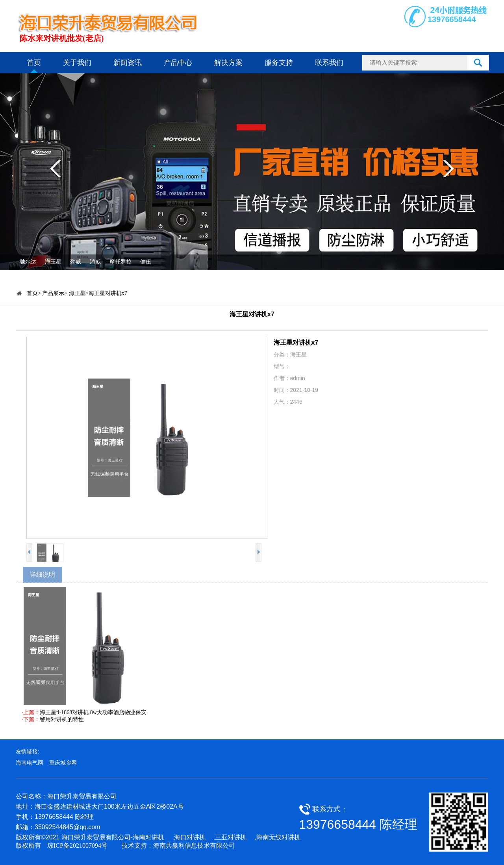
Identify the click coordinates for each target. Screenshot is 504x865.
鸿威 (95, 262)
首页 (34, 63)
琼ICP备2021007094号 (77, 846)
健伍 (146, 262)
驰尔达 (28, 262)
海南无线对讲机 (278, 837)
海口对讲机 (190, 837)
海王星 (53, 262)
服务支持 (279, 63)
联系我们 (329, 63)
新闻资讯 (128, 63)
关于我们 (77, 63)
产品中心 (178, 63)
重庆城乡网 (63, 763)
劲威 (76, 262)
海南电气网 (30, 763)
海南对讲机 (148, 837)
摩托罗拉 (120, 262)
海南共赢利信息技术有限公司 (194, 846)
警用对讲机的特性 (62, 719)
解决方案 (228, 63)
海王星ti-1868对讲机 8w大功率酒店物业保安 (93, 712)
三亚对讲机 (231, 837)
